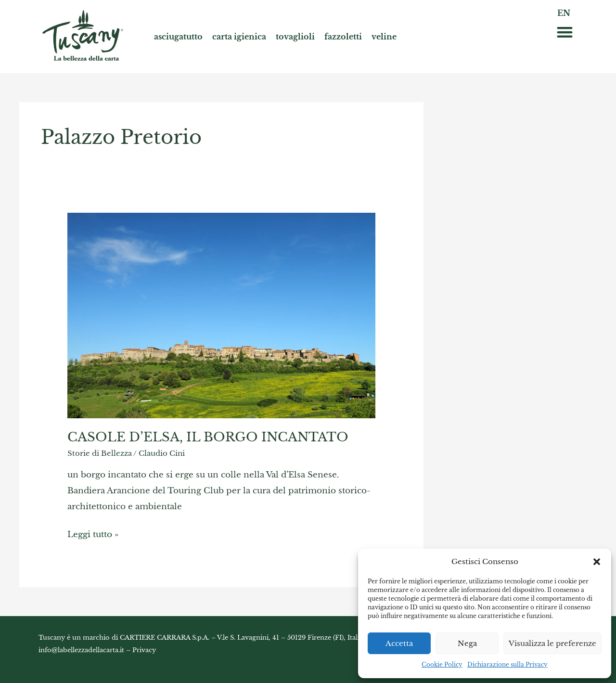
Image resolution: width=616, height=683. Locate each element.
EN (564, 13)
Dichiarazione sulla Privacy (507, 664)
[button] (597, 562)
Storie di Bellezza (100, 453)
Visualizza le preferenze (552, 643)
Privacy (144, 650)
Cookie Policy (442, 664)
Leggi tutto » (93, 533)
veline (384, 37)
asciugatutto (178, 37)
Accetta (399, 643)
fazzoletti (343, 37)
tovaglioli (295, 37)
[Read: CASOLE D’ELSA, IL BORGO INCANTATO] (221, 315)
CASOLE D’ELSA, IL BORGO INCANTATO (208, 437)
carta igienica (239, 37)
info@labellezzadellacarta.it (81, 650)
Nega (467, 643)
